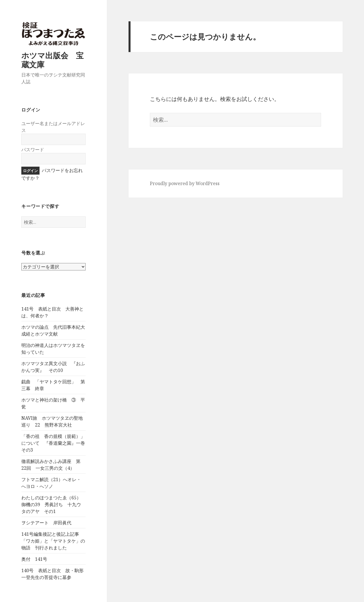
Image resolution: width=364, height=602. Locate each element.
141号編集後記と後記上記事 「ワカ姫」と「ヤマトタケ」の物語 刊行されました (53, 541)
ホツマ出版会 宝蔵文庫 (52, 60)
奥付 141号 (34, 559)
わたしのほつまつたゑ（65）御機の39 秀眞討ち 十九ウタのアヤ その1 (51, 504)
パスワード (33, 150)
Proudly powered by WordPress (185, 183)
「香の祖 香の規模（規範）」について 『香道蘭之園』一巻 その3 (55, 443)
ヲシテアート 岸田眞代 (46, 523)
